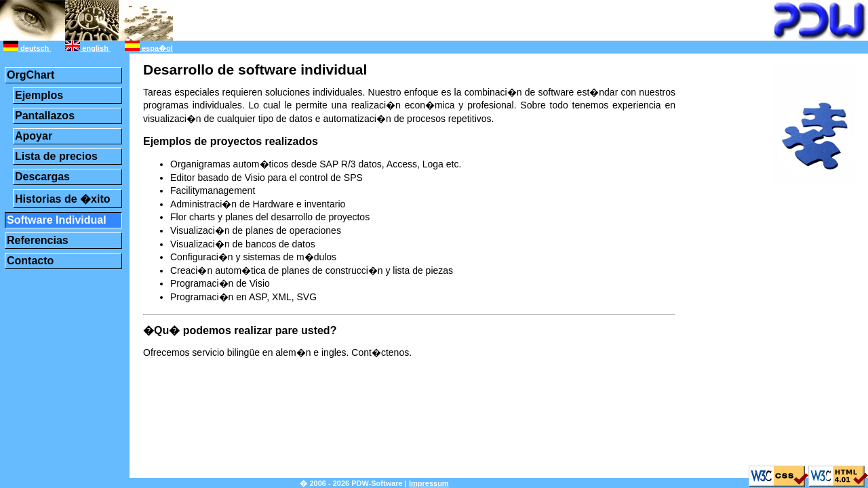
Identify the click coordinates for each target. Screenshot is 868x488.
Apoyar (34, 136)
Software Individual (57, 220)
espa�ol (149, 48)
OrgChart (31, 75)
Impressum (429, 483)
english (88, 48)
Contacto (30, 261)
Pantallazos (45, 116)
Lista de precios (56, 156)
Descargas (42, 177)
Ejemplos (39, 95)
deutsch (27, 48)
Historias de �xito (62, 199)
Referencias (38, 240)
